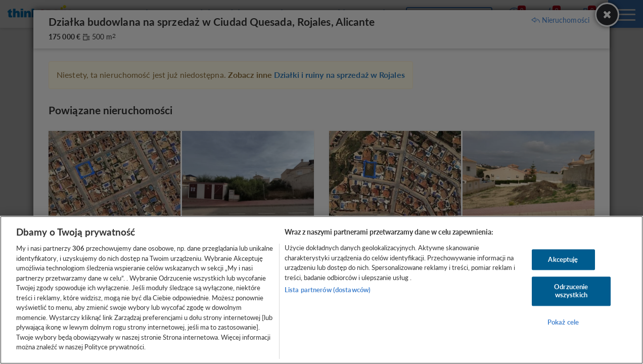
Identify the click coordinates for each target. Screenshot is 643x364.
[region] (321, 290)
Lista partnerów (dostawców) (328, 290)
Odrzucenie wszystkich (571, 291)
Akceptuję (563, 259)
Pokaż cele (563, 322)
